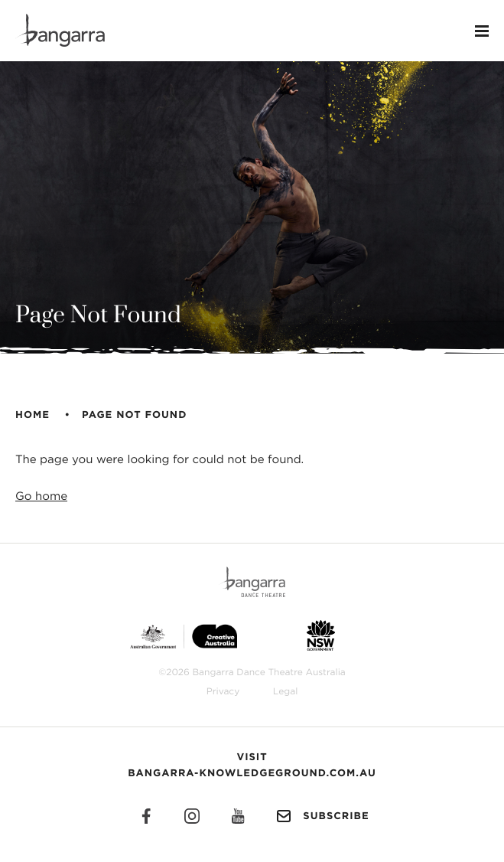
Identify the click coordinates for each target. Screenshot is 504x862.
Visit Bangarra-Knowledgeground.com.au (252, 766)
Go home (41, 496)
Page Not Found (134, 415)
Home (33, 415)
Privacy (223, 692)
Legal (285, 692)
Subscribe (320, 816)
